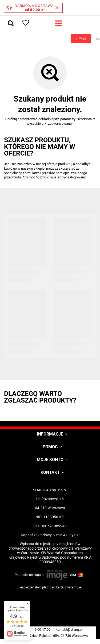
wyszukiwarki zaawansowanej (50, 124)
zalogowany (77, 177)
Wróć (81, 39)
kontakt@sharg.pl (69, 630)
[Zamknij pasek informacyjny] (57, 8)
